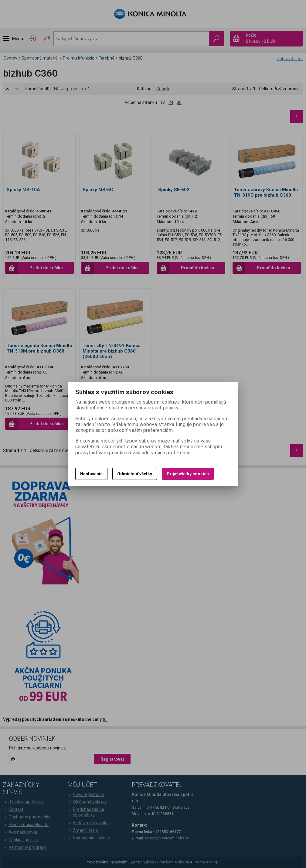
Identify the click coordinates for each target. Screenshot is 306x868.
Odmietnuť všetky (135, 474)
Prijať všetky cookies (188, 474)
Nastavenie (91, 474)
